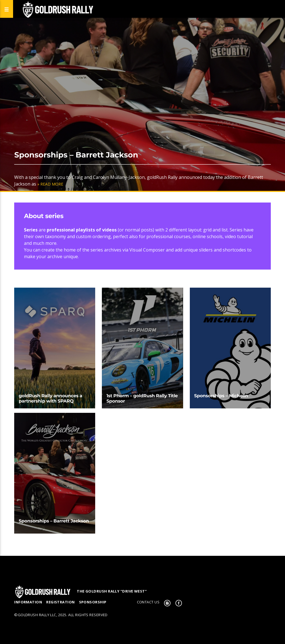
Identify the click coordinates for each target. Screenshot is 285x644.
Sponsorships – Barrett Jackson (76, 155)
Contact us (148, 602)
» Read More (50, 184)
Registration (60, 602)
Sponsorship (93, 602)
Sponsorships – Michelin (221, 396)
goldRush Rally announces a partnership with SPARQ (50, 399)
